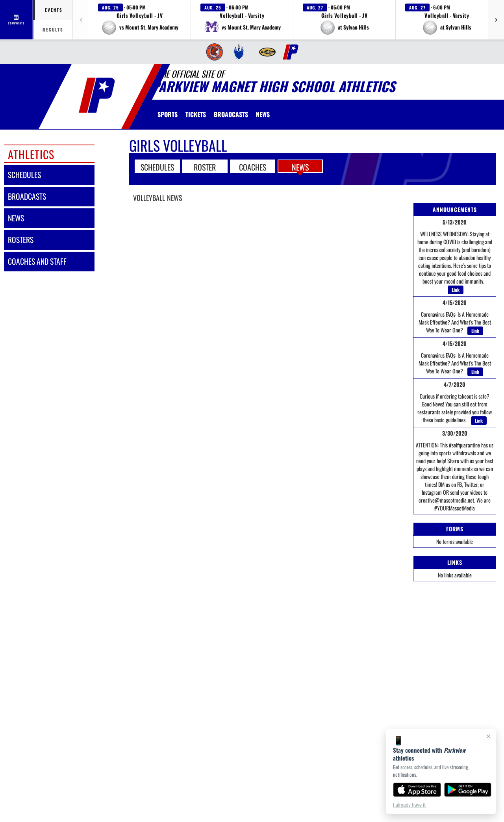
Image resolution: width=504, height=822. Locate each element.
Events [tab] (54, 10)
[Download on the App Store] (417, 790)
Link (456, 290)
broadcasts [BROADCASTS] (27, 196)
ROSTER (205, 167)
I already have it (409, 805)
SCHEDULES (157, 167)
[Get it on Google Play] (468, 790)
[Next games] (496, 20)
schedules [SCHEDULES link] (24, 175)
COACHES (253, 167)
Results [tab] (53, 30)
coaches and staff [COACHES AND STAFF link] (37, 261)
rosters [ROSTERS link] (21, 240)
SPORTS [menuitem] (168, 114)
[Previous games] (81, 20)
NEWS (300, 167)
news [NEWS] (16, 218)
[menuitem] (214, 52)
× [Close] (488, 736)
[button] (140, 20)
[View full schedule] (17, 20)
